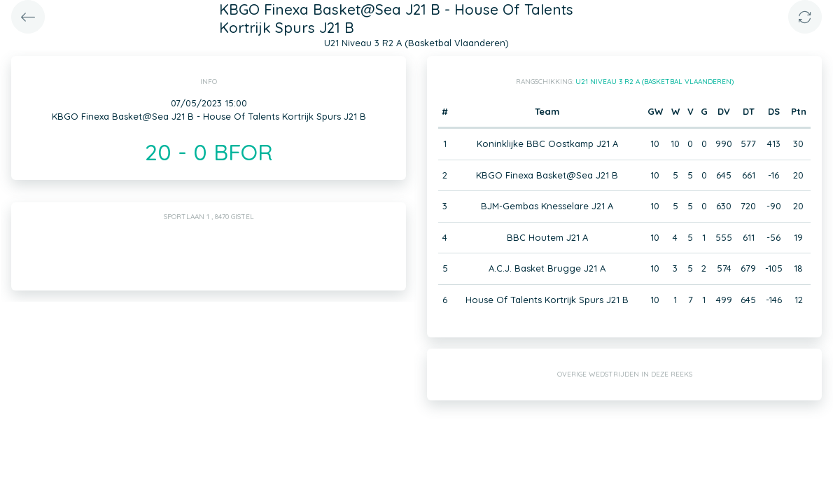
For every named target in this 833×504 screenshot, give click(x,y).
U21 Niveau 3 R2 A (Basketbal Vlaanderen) (654, 82)
